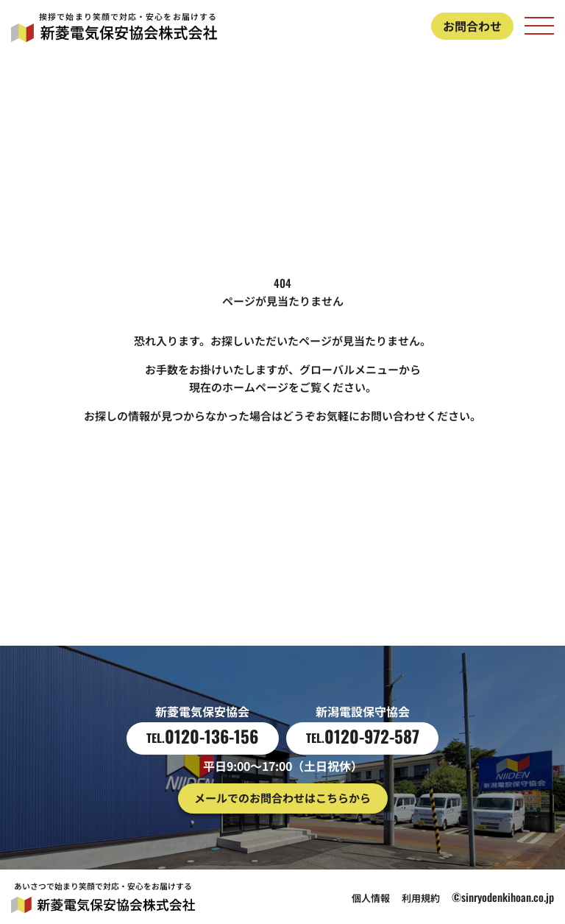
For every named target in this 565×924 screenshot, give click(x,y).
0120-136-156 (202, 736)
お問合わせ (472, 26)
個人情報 (371, 898)
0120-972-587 (363, 736)
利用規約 (421, 898)
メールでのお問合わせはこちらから (282, 798)
